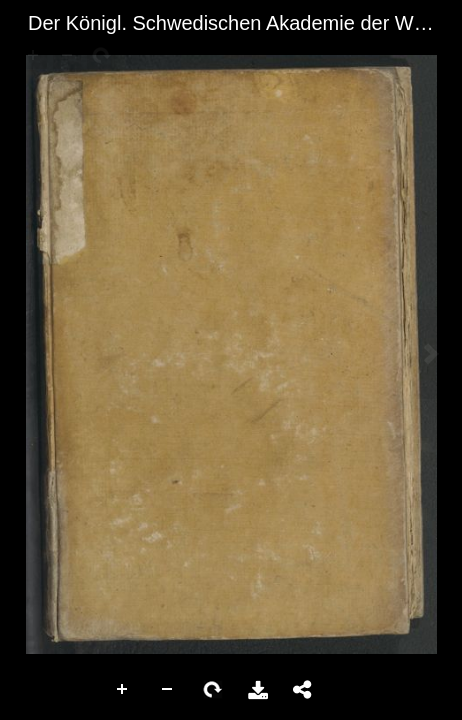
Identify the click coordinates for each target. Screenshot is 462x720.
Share (303, 690)
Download (258, 690)
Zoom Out (168, 690)
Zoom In (123, 690)
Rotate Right (213, 690)
